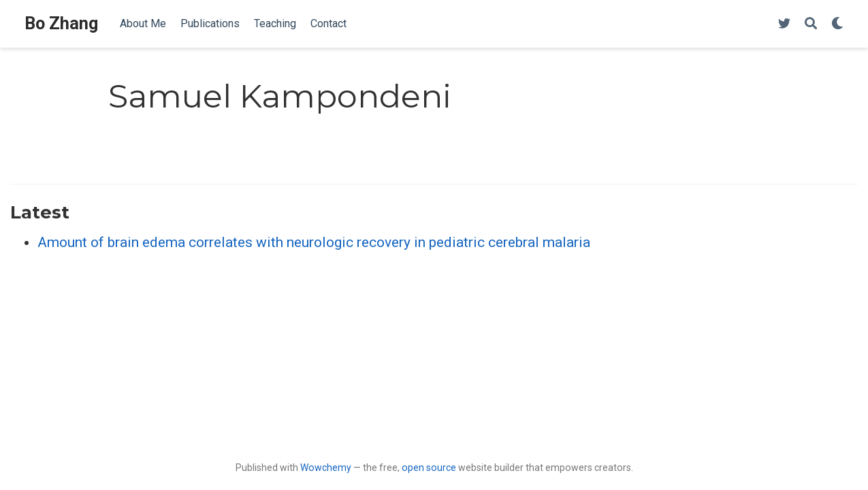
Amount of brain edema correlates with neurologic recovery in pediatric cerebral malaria (314, 242)
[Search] (811, 24)
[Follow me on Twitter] (784, 24)
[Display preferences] (837, 24)
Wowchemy (326, 468)
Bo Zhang (61, 23)
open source (429, 468)
